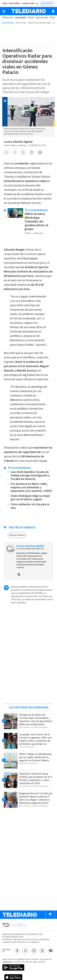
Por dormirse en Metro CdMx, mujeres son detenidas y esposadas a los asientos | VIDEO (31, 488)
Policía (31, 18)
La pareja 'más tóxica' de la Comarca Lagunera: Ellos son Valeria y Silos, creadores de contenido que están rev (35, 739)
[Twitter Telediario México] (25, 951)
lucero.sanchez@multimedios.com (30, 549)
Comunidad (20, 18)
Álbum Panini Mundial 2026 (39, 23)
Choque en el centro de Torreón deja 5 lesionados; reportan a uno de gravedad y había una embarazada (36, 720)
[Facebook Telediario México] (17, 951)
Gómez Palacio (17, 535)
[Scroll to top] (50, 915)
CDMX (5, 3)
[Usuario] (53, 11)
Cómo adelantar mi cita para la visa (30, 506)
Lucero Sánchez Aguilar (18, 142)
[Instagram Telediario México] (34, 951)
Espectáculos (42, 18)
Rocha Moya (21, 23)
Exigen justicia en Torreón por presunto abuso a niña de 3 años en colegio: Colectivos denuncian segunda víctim (36, 798)
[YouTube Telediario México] (51, 951)
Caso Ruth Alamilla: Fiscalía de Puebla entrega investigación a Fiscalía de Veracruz (30, 476)
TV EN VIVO (48, 3)
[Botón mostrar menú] (4, 11)
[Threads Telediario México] (42, 951)
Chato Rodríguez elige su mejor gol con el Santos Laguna (30, 498)
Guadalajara (28, 3)
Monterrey (14, 3)
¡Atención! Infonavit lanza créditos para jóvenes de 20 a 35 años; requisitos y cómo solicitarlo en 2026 (36, 779)
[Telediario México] (29, 11)
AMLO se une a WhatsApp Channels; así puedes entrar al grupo (36, 221)
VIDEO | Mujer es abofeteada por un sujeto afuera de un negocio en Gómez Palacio (35, 757)
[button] (7, 152)
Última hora (8, 18)
